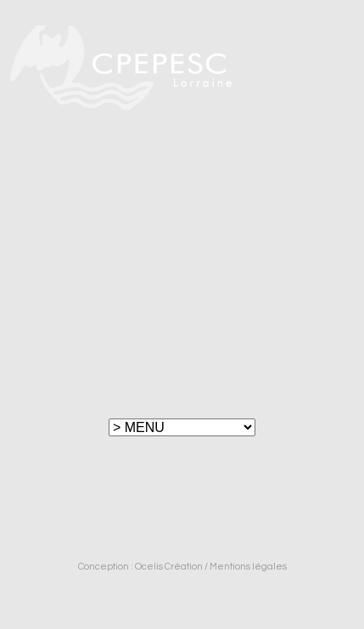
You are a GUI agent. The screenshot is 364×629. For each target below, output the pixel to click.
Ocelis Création (169, 567)
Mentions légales (248, 567)
